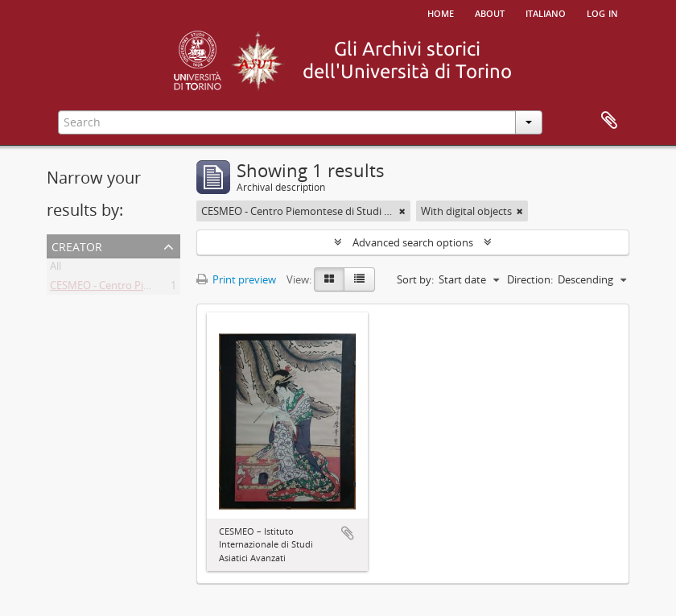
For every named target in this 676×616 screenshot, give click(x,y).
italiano (546, 12)
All (56, 269)
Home (441, 12)
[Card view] (329, 279)
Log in (602, 12)
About (490, 12)
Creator (77, 245)
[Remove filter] (402, 211)
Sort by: (415, 279)
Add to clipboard (348, 533)
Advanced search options (413, 242)
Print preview (236, 279)
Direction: (530, 279)
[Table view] (359, 279)
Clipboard (609, 121)
